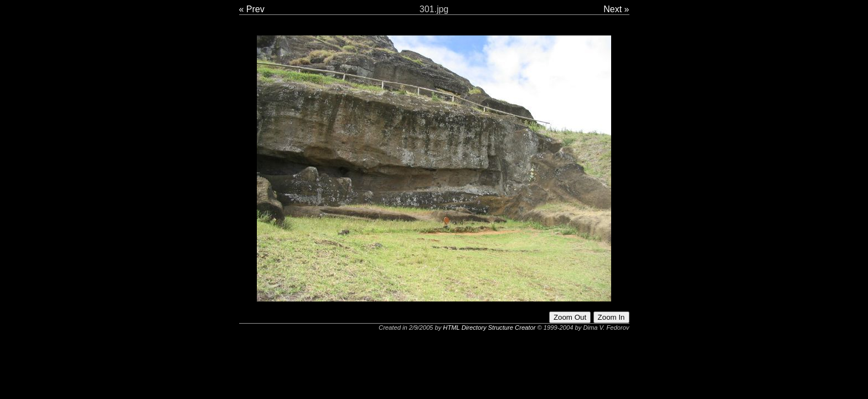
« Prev (252, 9)
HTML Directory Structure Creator (489, 328)
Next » (616, 9)
